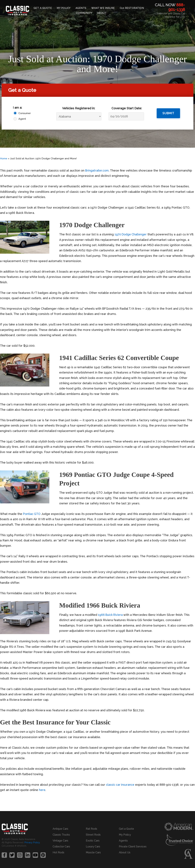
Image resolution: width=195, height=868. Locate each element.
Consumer (25, 113)
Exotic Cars (93, 840)
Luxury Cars (93, 846)
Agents (81, 8)
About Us (125, 852)
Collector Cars (61, 846)
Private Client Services (133, 846)
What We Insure (103, 8)
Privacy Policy (32, 842)
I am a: (17, 108)
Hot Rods (58, 852)
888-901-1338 (177, 7)
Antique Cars (60, 829)
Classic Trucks (61, 835)
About (102, 13)
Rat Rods (91, 829)
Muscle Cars (93, 852)
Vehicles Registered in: (79, 108)
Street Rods (93, 835)
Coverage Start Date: (127, 108)
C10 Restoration (132, 8)
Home (4, 159)
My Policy (64, 8)
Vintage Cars (60, 840)
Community (84, 13)
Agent (22, 119)
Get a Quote (43, 8)
